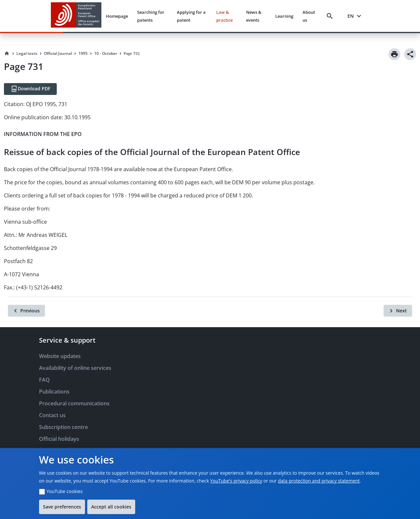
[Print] (394, 54)
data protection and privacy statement (319, 481)
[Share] (410, 54)
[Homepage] (7, 54)
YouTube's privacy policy (236, 481)
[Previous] (26, 311)
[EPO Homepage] (76, 16)
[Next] (398, 311)
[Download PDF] (30, 89)
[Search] (331, 16)
